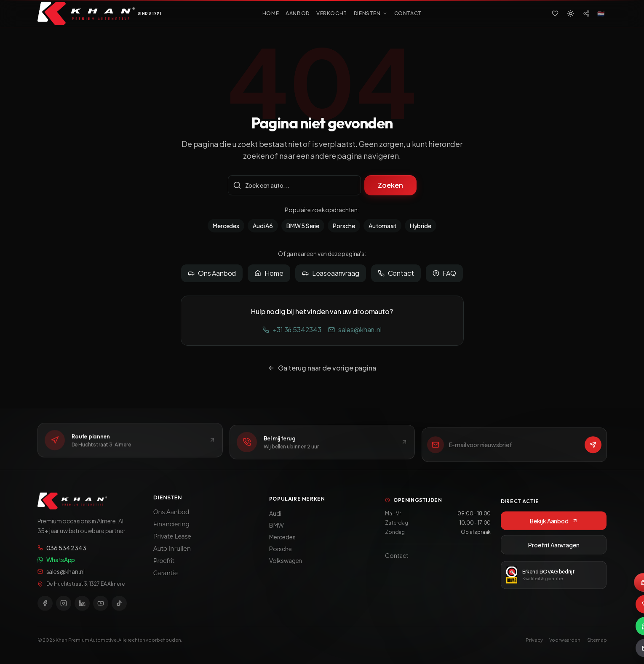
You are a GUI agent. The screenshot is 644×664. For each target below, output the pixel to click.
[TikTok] (119, 608)
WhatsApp (56, 565)
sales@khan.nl (355, 329)
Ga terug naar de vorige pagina (322, 368)
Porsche (344, 226)
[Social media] (586, 13)
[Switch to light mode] (571, 13)
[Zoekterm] (295, 185)
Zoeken (390, 185)
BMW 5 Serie (303, 226)
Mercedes (226, 226)
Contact (396, 273)
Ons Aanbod (212, 273)
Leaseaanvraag (331, 273)
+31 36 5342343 (292, 329)
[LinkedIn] (82, 608)
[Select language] (601, 13)
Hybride (421, 226)
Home (269, 273)
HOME (271, 13)
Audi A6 (263, 226)
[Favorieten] (555, 13)
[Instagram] (64, 608)
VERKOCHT (332, 13)
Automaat (382, 226)
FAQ (445, 273)
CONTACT (408, 13)
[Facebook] (45, 608)
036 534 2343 (62, 553)
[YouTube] (101, 608)
